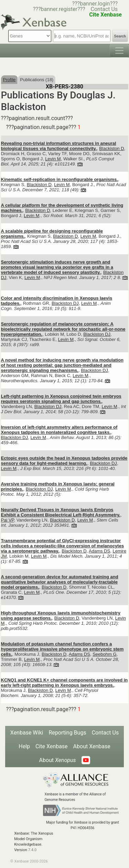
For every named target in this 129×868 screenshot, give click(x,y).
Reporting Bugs (67, 733)
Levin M (53, 159)
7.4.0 (33, 850)
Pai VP (8, 520)
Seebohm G (104, 654)
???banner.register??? (59, 9)
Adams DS (99, 551)
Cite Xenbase (52, 746)
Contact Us (104, 9)
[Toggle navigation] (119, 51)
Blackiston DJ (65, 303)
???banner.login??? (95, 4)
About (57, 760)
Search (120, 36)
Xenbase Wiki (27, 733)
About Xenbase (92, 746)
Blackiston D (111, 148)
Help (24, 746)
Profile (9, 80)
